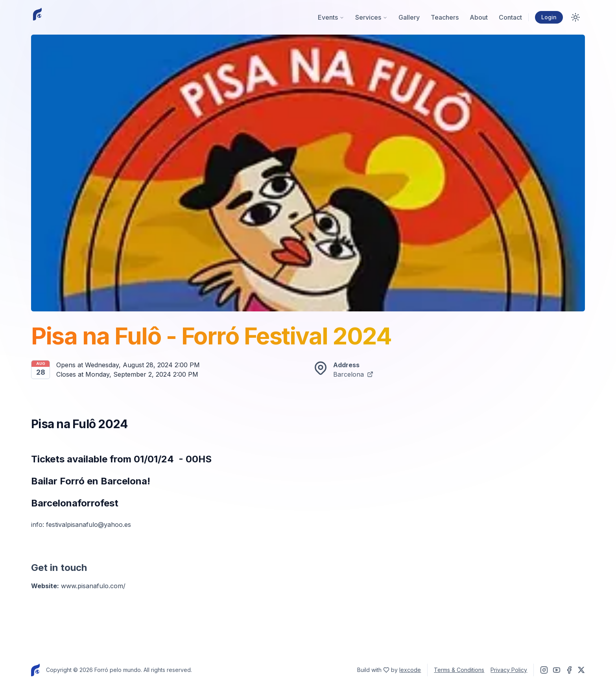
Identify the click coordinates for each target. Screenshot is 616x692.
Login (549, 17)
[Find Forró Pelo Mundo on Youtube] (557, 670)
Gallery (409, 17)
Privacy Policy (509, 670)
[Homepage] (37, 17)
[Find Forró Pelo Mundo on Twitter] (581, 670)
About (479, 17)
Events (331, 17)
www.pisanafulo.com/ (93, 586)
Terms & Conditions (459, 670)
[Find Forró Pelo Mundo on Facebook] (569, 670)
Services (371, 17)
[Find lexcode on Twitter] (386, 670)
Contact (510, 17)
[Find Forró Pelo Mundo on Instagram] (544, 670)
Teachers (445, 17)
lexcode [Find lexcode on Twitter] (410, 670)
